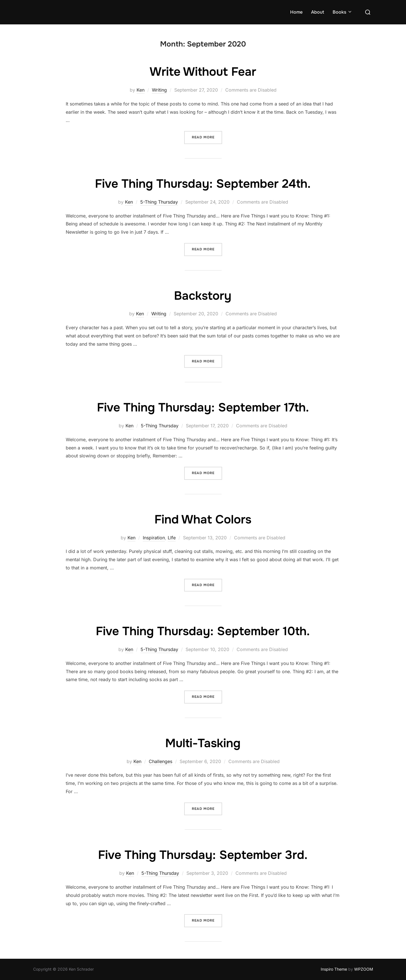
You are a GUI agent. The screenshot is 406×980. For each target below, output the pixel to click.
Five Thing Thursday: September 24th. (203, 184)
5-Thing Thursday (159, 202)
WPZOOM (364, 969)
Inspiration (154, 538)
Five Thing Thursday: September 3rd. (203, 855)
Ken (141, 90)
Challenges (161, 761)
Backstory (203, 296)
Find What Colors (203, 519)
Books (343, 12)
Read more (207, 137)
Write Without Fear (203, 72)
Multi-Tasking (203, 743)
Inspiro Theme (334, 969)
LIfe (172, 538)
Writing (159, 90)
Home (296, 12)
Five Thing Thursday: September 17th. (203, 407)
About (318, 12)
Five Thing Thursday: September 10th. (203, 631)
